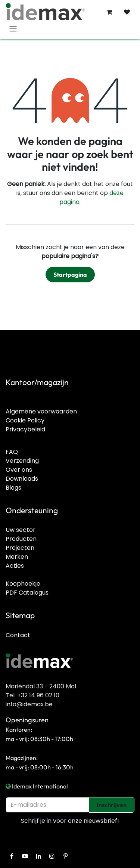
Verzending (22, 461)
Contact (18, 635)
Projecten (20, 548)
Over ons (19, 470)
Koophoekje (23, 584)
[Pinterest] (65, 856)
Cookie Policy (25, 420)
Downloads (22, 479)
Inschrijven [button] (112, 805)
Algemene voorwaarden (41, 411)
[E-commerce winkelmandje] (109, 12)
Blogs (13, 488)
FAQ (12, 452)
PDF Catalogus (27, 593)
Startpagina (70, 275)
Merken (17, 557)
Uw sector (21, 530)
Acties (15, 566)
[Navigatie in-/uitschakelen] (13, 29)
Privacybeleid (25, 429)
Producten (21, 539)
